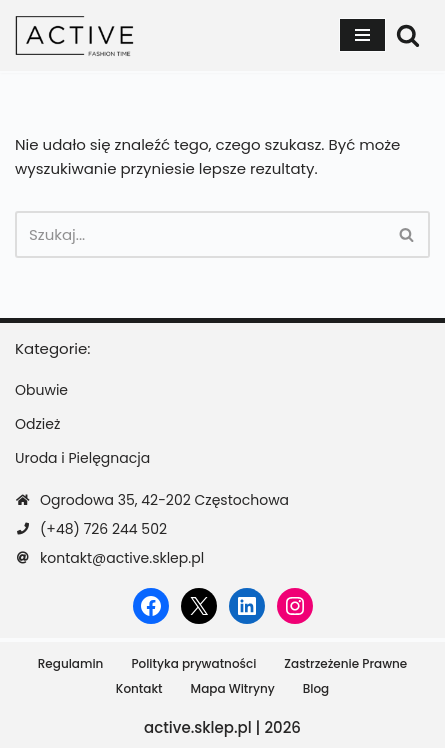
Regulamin (71, 663)
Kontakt (139, 688)
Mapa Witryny (233, 688)
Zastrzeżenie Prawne (345, 663)
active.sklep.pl (198, 727)
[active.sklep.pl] (75, 35)
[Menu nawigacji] (362, 35)
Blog (316, 688)
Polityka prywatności (193, 663)
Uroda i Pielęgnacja (82, 458)
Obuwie (41, 390)
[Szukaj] (408, 35)
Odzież (37, 424)
